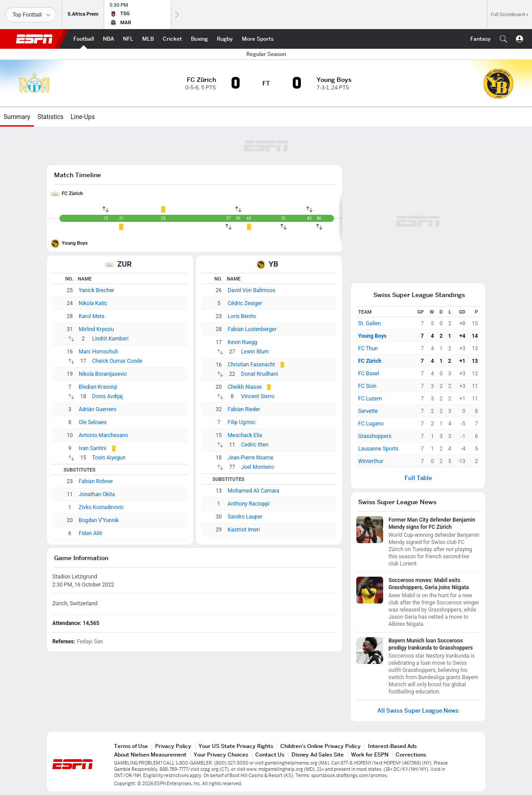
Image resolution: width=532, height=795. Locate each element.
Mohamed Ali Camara (253, 491)
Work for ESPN (370, 755)
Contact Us (270, 755)
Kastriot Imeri (244, 530)
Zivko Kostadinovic (101, 507)
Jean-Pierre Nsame (250, 458)
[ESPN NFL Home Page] (128, 39)
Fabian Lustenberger (252, 329)
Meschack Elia (245, 435)
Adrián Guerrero (97, 409)
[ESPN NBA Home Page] (108, 39)
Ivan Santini (93, 448)
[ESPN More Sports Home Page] (258, 39)
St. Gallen (369, 323)
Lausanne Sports (378, 449)
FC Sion (367, 386)
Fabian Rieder (244, 409)
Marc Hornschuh (99, 352)
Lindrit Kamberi (110, 339)
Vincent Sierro (258, 396)
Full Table (418, 478)
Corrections (411, 755)
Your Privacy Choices (221, 755)
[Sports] (31, 15)
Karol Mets (92, 316)
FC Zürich (72, 193)
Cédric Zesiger (245, 303)
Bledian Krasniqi (98, 387)
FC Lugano (371, 424)
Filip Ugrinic (241, 422)
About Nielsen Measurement (150, 755)
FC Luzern (370, 399)
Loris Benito (242, 316)
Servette (368, 411)
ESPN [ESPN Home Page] (34, 39)
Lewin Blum (255, 352)
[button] (503, 39)
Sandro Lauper (245, 517)
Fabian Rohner (96, 481)
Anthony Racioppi (248, 504)
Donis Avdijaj (108, 396)
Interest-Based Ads (392, 746)
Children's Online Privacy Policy (321, 746)
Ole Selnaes (93, 422)
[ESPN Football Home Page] (84, 39)
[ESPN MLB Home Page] (148, 39)
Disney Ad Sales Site (318, 755)
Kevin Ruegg (242, 342)
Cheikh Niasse (245, 387)
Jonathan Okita (97, 494)
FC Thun (368, 349)
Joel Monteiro (258, 467)
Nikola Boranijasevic (103, 374)
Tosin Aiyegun (109, 458)
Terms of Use (131, 746)
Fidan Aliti (91, 533)
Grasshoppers (375, 436)
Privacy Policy (173, 746)
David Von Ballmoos (251, 290)
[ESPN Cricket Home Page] (172, 39)
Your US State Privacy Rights (236, 746)
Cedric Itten (255, 445)
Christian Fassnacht (251, 365)
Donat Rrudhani (259, 374)
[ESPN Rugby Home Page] (225, 39)
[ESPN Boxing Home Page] (199, 39)
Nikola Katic (93, 303)
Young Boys (75, 243)
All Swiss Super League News (418, 711)
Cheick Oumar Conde (117, 361)
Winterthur (371, 461)
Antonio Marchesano (103, 435)
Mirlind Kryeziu (96, 329)
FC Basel (369, 374)
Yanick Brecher (96, 290)
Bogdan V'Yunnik (99, 520)
